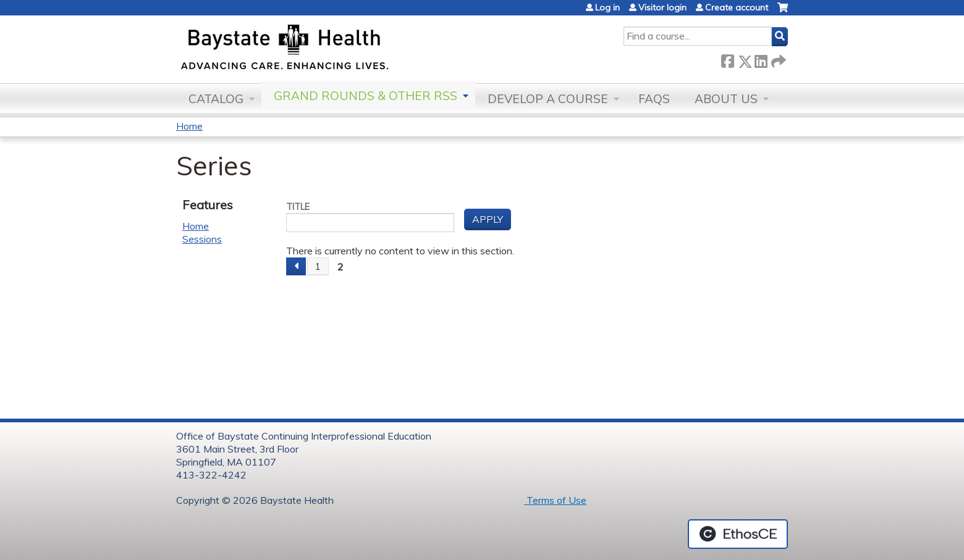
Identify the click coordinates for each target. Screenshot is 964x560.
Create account (737, 7)
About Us (726, 99)
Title (298, 207)
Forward (777, 59)
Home (189, 126)
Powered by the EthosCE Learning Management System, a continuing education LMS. (738, 534)
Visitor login (662, 7)
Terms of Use (555, 500)
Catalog (216, 99)
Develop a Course (548, 99)
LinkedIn (761, 59)
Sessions (202, 239)
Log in (607, 7)
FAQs (654, 99)
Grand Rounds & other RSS (366, 96)
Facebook (727, 59)
